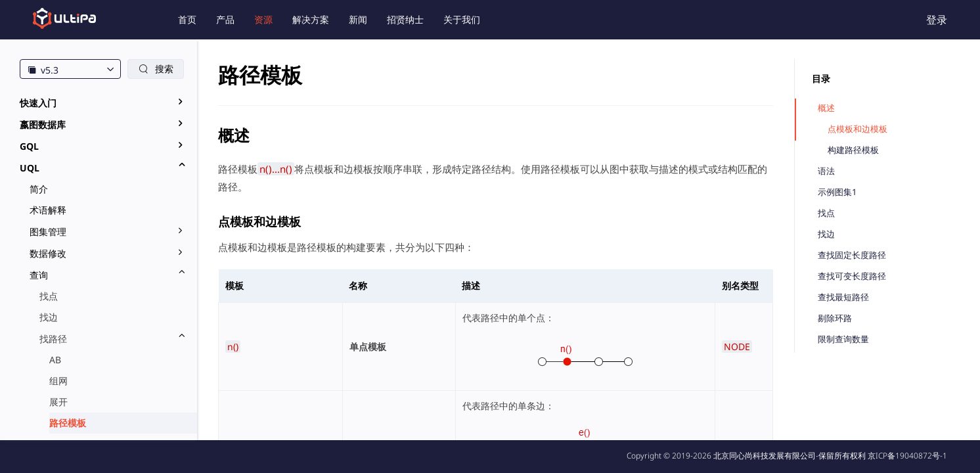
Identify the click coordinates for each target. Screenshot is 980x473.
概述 (826, 108)
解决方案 (311, 19)
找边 (49, 317)
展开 (58, 402)
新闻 (358, 19)
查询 (39, 275)
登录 (937, 20)
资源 (263, 19)
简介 (39, 189)
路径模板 (68, 423)
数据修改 (48, 253)
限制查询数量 (843, 339)
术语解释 (48, 210)
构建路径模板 (853, 150)
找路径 (53, 339)
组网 (58, 381)
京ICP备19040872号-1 (907, 456)
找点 (49, 296)
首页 (187, 19)
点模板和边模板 (857, 129)
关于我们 (462, 19)
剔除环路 (835, 318)
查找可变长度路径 (852, 276)
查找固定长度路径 (852, 255)
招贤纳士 (405, 19)
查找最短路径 (843, 297)
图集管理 (48, 232)
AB (55, 360)
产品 (225, 19)
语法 (826, 171)
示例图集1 (837, 192)
